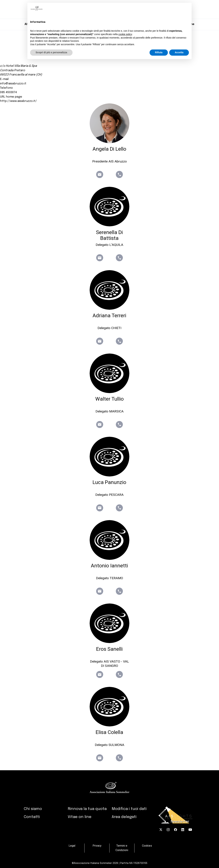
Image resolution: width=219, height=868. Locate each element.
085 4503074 (8, 92)
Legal (72, 846)
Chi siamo (33, 809)
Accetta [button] (179, 52)
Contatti (32, 817)
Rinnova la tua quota (87, 809)
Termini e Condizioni (122, 848)
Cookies (147, 846)
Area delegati (124, 817)
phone (119, 174)
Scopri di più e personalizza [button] (51, 52)
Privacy (97, 846)
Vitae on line (80, 817)
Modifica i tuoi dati (129, 809)
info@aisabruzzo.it (13, 84)
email (100, 174)
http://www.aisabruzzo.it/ (18, 101)
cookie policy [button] (125, 34)
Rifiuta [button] (159, 52)
